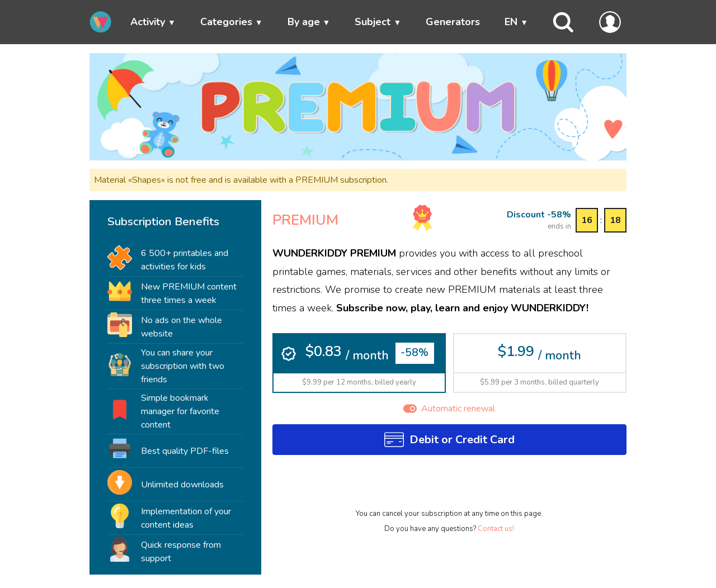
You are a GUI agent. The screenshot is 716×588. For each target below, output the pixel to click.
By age (304, 22)
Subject (373, 22)
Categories (226, 22)
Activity (148, 22)
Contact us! (496, 529)
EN (511, 22)
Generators (453, 22)
